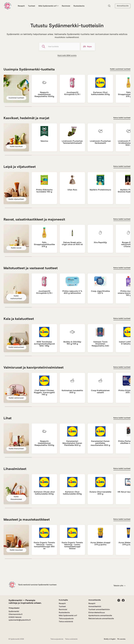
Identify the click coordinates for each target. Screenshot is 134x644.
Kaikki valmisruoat (16, 398)
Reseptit (21, 6)
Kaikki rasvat (16, 248)
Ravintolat (66, 6)
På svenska (121, 639)
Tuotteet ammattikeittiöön (99, 609)
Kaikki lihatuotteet (16, 449)
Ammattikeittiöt (95, 606)
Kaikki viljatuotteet (16, 199)
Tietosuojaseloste (66, 618)
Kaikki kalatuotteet (16, 347)
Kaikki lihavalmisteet (16, 498)
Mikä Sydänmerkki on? (48, 6)
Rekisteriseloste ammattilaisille (101, 618)
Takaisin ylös (119, 586)
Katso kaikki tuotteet (122, 118)
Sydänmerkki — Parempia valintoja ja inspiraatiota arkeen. (25, 602)
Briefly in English (110, 639)
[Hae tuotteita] (59, 47)
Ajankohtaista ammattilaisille (100, 615)
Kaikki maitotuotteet (16, 297)
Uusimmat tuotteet (16, 98)
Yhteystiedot (14, 608)
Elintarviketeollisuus (97, 612)
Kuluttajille (63, 600)
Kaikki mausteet (16, 550)
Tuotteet (32, 6)
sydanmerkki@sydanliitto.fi (20, 620)
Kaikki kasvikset (16, 146)
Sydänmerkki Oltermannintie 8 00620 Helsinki (15, 614)
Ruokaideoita (79, 6)
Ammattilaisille (123, 6)
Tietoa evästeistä (66, 622)
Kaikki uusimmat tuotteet (120, 69)
